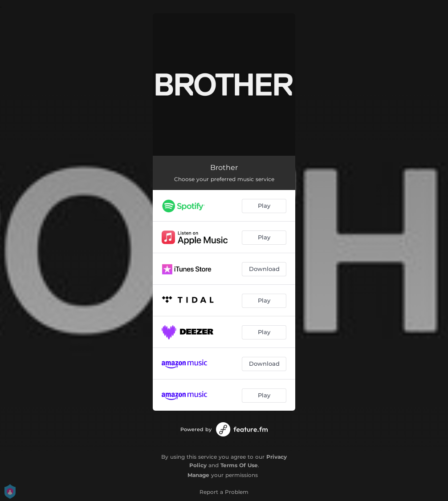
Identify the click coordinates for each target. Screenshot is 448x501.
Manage (198, 475)
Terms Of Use (239, 465)
